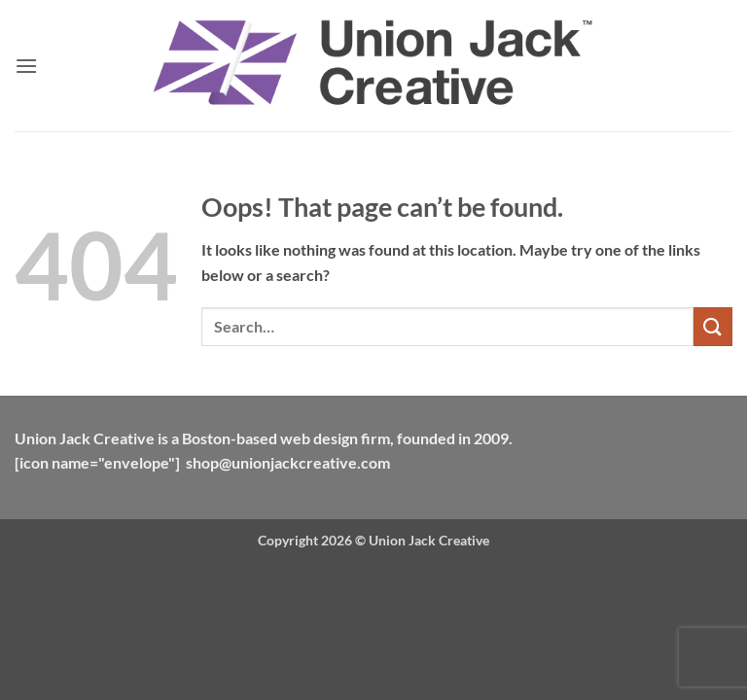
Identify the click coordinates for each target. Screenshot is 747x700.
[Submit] (713, 326)
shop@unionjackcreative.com (288, 462)
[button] (26, 66)
